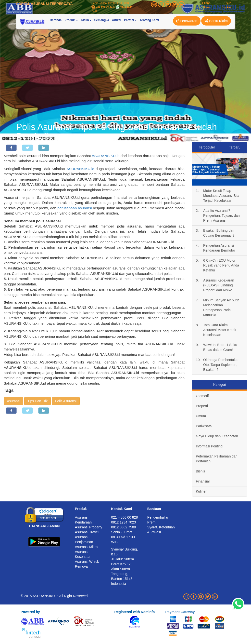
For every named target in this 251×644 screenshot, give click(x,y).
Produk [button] (71, 20)
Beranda (56, 20)
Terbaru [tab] (234, 147)
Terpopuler (207, 147)
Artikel (117, 20)
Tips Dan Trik (38, 401)
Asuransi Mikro (86, 547)
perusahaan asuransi (75, 208)
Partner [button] (130, 20)
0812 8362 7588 (123, 527)
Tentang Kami (149, 20)
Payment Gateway (180, 612)
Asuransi (13, 401)
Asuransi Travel (87, 532)
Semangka (102, 20)
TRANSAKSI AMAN (44, 526)
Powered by (30, 612)
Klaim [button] (86, 20)
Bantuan (154, 509)
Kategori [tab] (220, 385)
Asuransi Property (89, 527)
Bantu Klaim (216, 21)
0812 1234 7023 (123, 522)
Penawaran (187, 21)
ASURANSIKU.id (106, 156)
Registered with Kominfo (134, 612)
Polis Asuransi (66, 401)
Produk (81, 509)
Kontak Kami (122, 509)
